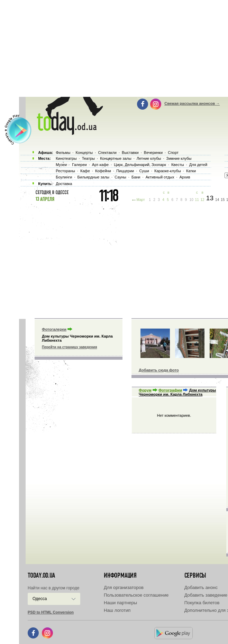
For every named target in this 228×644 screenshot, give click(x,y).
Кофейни (103, 171)
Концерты (84, 153)
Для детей (198, 165)
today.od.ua (41, 576)
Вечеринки (153, 153)
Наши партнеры (120, 603)
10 (191, 200)
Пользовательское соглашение (136, 595)
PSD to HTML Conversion (51, 612)
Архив (185, 177)
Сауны (120, 177)
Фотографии (170, 390)
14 (217, 200)
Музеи (61, 165)
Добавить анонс (201, 587)
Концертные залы (116, 158)
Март (141, 200)
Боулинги (64, 177)
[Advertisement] (124, 259)
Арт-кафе (100, 165)
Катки (191, 171)
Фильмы (63, 153)
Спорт (173, 153)
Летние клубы (149, 158)
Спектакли (107, 153)
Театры (88, 158)
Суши (144, 171)
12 (203, 200)
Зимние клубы (179, 158)
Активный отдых (160, 177)
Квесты (178, 165)
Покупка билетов (202, 603)
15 (223, 200)
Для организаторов (124, 587)
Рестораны (65, 171)
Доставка (64, 184)
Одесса (40, 599)
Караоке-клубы (168, 171)
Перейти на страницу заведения (69, 347)
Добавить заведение (206, 595)
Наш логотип (117, 610)
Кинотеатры (66, 158)
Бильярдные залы (93, 177)
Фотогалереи (54, 329)
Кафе (85, 171)
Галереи (79, 165)
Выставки (130, 153)
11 (197, 200)
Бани (136, 177)
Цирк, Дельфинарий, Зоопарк (140, 165)
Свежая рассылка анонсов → (192, 103)
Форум (145, 390)
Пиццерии (125, 171)
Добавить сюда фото (159, 370)
